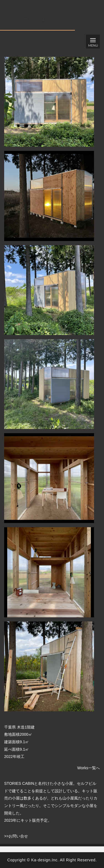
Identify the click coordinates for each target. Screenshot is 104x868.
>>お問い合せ (16, 836)
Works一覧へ (89, 768)
